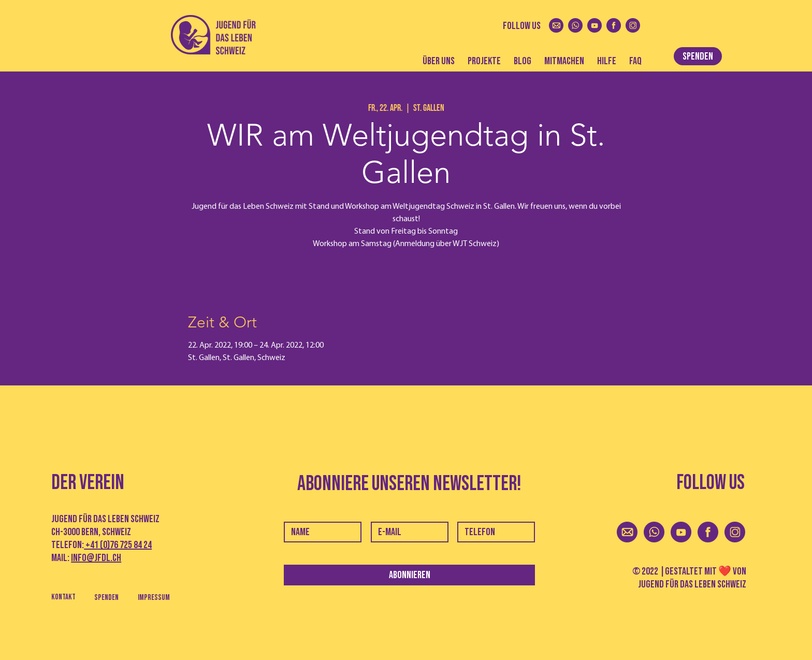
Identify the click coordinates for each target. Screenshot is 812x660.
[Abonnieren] (409, 575)
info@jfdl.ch (96, 558)
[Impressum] (154, 597)
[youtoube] (594, 25)
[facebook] (614, 25)
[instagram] (633, 25)
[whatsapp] (575, 25)
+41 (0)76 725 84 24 (118, 545)
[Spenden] (106, 597)
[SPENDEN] (698, 56)
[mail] (556, 25)
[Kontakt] (63, 597)
